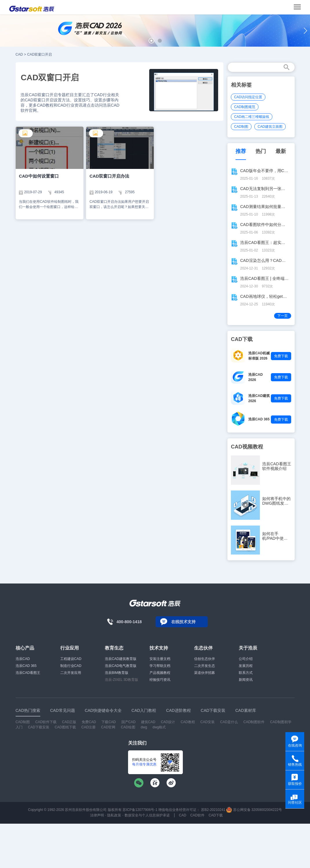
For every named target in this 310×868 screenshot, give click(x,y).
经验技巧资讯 (160, 680)
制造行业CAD (71, 666)
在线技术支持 (183, 622)
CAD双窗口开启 (40, 54)
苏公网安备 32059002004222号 (254, 810)
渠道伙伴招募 (205, 673)
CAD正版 (69, 722)
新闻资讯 (246, 680)
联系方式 (246, 673)
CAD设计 (168, 722)
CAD (19, 54)
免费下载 (281, 356)
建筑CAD (148, 722)
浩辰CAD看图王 (28, 673)
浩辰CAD (23, 659)
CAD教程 (188, 722)
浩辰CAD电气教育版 (121, 666)
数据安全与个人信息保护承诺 (147, 815)
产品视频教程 (160, 673)
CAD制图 (241, 127)
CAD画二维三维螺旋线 (252, 117)
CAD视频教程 (247, 447)
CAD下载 (216, 815)
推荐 (241, 151)
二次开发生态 (205, 666)
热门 (261, 151)
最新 (281, 151)
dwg (144, 727)
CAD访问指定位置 (248, 97)
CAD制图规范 (245, 107)
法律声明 (97, 815)
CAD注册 (89, 727)
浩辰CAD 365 (259, 419)
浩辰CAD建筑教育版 (121, 659)
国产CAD (128, 722)
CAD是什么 (229, 722)
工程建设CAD (71, 659)
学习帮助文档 (160, 666)
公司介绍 (246, 659)
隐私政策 (114, 815)
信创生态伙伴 (205, 659)
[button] (151, 41)
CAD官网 (108, 727)
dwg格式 (159, 727)
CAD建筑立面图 (270, 127)
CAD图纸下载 (65, 727)
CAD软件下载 (46, 722)
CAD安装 (208, 722)
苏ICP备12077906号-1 (140, 810)
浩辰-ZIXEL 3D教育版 (122, 680)
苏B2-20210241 (213, 810)
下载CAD (108, 722)
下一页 (282, 316)
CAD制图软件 (254, 722)
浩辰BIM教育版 (117, 673)
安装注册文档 (160, 659)
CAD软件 (197, 815)
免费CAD (89, 722)
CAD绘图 (128, 727)
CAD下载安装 (38, 727)
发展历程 (246, 666)
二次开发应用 (71, 673)
